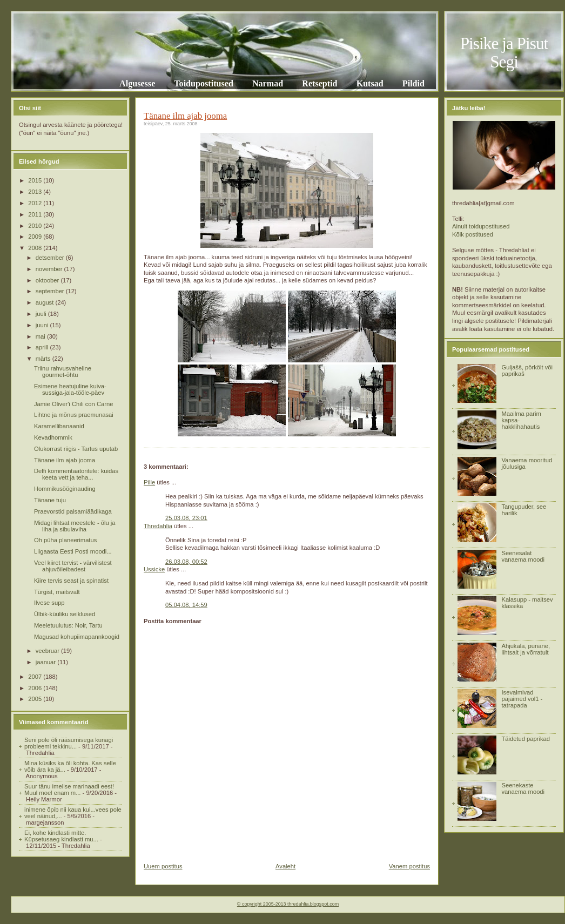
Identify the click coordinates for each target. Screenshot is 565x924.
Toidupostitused (204, 83)
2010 (36, 226)
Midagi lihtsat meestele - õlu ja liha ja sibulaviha (75, 526)
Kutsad (370, 83)
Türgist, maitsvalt (57, 592)
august (46, 302)
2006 (36, 688)
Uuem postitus (163, 866)
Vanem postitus (409, 866)
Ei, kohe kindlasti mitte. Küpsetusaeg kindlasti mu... (61, 836)
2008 (36, 248)
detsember (51, 258)
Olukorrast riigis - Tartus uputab (76, 449)
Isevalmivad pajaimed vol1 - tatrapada (522, 699)
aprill (43, 347)
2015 (36, 180)
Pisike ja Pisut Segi (504, 53)
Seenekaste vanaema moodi (523, 788)
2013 (36, 192)
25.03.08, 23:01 (186, 518)
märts (44, 359)
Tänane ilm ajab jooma (65, 460)
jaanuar (46, 662)
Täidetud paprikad (526, 739)
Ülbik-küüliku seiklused (65, 614)
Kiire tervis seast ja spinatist (71, 581)
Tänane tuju (50, 500)
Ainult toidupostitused (481, 226)
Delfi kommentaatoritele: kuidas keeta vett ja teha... (76, 474)
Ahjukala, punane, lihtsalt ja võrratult (526, 649)
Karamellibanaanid (59, 426)
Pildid (413, 83)
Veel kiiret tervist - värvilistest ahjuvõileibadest (73, 566)
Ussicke (154, 569)
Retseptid (320, 83)
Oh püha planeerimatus (65, 540)
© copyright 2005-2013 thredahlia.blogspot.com (288, 904)
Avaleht (285, 866)
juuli (42, 314)
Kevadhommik (53, 437)
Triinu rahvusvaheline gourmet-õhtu (63, 372)
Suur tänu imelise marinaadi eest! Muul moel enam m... (69, 790)
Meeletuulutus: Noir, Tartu (68, 625)
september (51, 291)
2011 (36, 214)
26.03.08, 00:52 (186, 562)
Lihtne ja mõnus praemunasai (74, 415)
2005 (36, 699)
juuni (43, 325)
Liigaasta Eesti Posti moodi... (73, 551)
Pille (149, 482)
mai (41, 336)
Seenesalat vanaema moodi (523, 556)
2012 (36, 203)
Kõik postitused (473, 234)
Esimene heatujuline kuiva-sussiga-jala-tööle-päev (70, 389)
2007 (36, 677)
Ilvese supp (49, 603)
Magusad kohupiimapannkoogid (77, 637)
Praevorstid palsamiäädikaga (73, 511)
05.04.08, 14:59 (186, 605)
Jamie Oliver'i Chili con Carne (73, 404)
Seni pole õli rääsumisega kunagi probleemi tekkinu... (69, 743)
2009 (36, 237)
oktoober (48, 280)
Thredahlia (158, 526)
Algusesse (137, 83)
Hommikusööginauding (65, 489)
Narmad (268, 83)
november (50, 269)
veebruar (48, 651)
